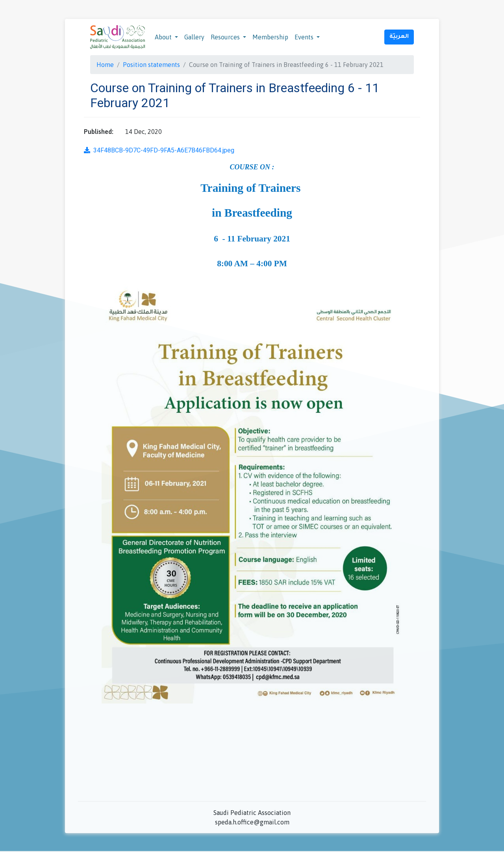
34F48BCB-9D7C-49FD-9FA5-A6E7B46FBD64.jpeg (159, 150)
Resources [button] (226, 37)
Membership (270, 37)
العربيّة (399, 37)
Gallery (194, 37)
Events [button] (305, 37)
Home (105, 65)
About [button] (164, 37)
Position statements (151, 65)
